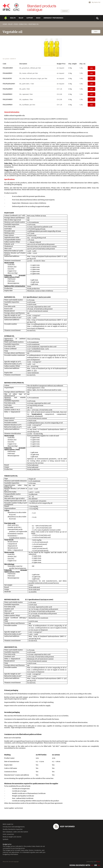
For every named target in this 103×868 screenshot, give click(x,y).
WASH (38, 18)
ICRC (92, 865)
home (5, 24)
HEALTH (13, 18)
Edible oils (23, 24)
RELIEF (21, 18)
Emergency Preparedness (53, 18)
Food (16, 24)
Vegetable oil (34, 24)
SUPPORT (30, 18)
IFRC (99, 865)
